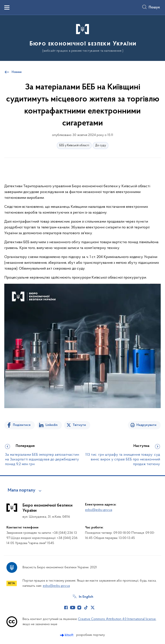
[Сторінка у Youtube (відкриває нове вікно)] (73, 608)
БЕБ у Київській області (74, 146)
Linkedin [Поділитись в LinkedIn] (52, 425)
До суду (101, 146)
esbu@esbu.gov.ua (99, 510)
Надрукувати (146, 425)
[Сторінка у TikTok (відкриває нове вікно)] (86, 608)
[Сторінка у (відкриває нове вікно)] (99, 608)
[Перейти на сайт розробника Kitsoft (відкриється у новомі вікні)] (67, 635)
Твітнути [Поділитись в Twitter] (79, 425)
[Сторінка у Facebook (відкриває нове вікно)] (66, 608)
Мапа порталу (22, 490)
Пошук (154, 8)
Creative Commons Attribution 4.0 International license (117, 619)
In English (86, 597)
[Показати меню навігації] (7, 8)
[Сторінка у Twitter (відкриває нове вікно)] (93, 608)
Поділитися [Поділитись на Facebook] (22, 425)
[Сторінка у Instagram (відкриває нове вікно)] (79, 608)
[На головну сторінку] (83, 38)
